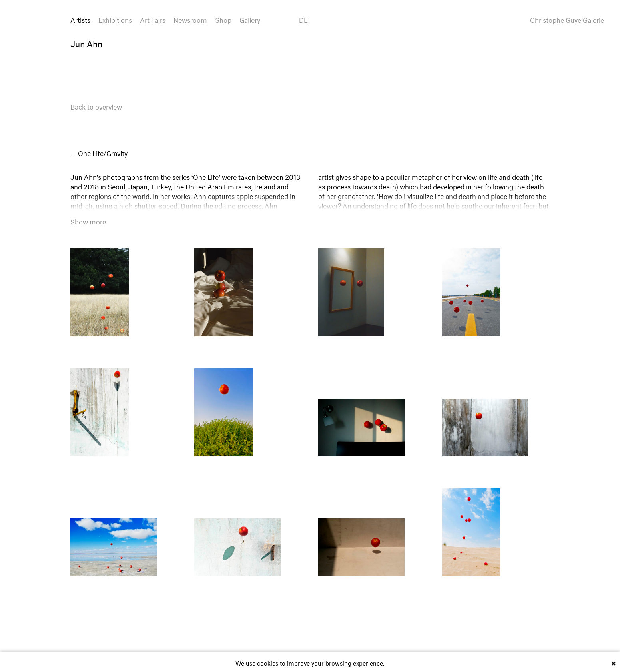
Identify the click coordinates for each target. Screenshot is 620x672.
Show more (88, 221)
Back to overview (96, 106)
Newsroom (190, 19)
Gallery (250, 19)
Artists (80, 19)
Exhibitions (115, 19)
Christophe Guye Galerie (567, 19)
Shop (223, 19)
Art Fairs (153, 19)
